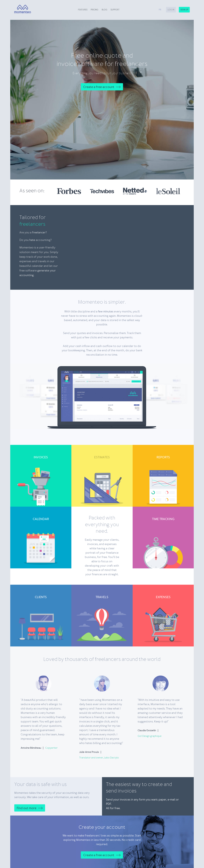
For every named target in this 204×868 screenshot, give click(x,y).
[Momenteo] (21, 9)
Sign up (184, 10)
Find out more (27, 808)
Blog (104, 10)
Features (83, 10)
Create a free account (99, 87)
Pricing (94, 10)
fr (160, 10)
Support (115, 10)
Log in (171, 10)
